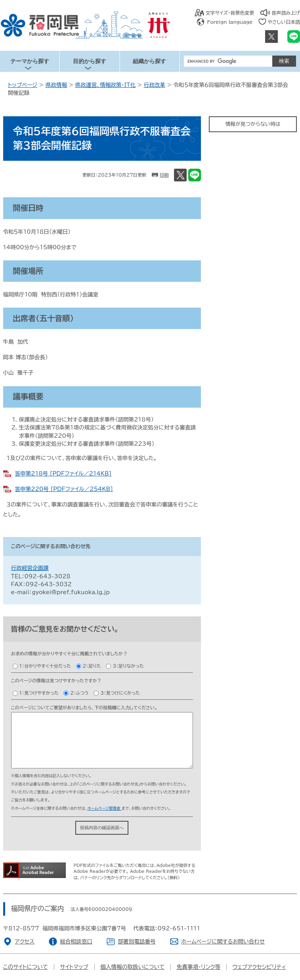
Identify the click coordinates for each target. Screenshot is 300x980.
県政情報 (56, 85)
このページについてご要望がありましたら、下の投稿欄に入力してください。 (84, 708)
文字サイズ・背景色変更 (230, 13)
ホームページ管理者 (104, 808)
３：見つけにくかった (120, 693)
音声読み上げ (286, 13)
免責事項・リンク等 (199, 967)
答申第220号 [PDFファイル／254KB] (64, 489)
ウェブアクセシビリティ (259, 967)
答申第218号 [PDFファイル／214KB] (63, 474)
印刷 (164, 175)
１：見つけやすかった (39, 693)
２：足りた (92, 666)
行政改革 (155, 85)
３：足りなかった (128, 666)
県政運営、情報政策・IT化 (106, 85)
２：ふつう (79, 693)
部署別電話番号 (137, 941)
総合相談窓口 (76, 941)
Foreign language (230, 22)
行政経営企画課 (30, 568)
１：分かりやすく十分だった (45, 666)
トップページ (23, 85)
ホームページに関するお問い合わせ (223, 941)
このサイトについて (26, 967)
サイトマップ (74, 967)
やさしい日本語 (284, 22)
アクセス (25, 941)
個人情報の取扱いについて (132, 967)
